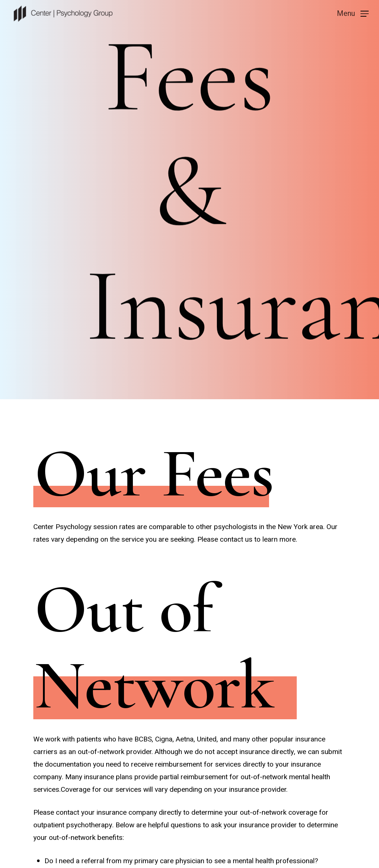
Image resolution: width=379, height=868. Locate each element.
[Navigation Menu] (353, 13)
